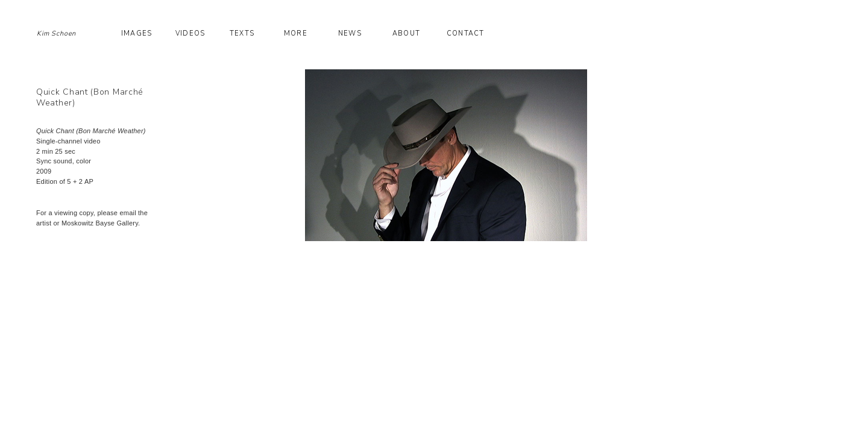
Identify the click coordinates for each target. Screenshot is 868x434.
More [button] (295, 33)
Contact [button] (465, 33)
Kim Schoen (56, 33)
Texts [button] (242, 33)
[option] (514, 155)
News (350, 33)
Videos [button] (190, 33)
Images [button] (137, 33)
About (406, 33)
